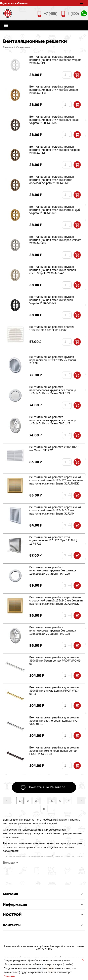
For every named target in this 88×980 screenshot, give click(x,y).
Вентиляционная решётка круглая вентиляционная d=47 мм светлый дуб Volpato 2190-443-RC (55, 210)
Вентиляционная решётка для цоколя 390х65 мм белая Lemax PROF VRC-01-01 (55, 661)
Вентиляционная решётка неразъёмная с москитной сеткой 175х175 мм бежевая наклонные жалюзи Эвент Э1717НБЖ (56, 480)
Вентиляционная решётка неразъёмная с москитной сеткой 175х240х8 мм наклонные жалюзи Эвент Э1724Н (55, 510)
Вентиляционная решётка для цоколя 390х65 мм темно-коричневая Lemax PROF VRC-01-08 (54, 751)
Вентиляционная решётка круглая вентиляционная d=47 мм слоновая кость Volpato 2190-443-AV (53, 270)
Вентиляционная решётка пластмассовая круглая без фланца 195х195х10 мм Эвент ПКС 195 (53, 631)
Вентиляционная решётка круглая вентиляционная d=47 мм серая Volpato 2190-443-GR (55, 240)
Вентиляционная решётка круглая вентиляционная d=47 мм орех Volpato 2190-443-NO (55, 150)
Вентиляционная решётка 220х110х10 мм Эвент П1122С (54, 449)
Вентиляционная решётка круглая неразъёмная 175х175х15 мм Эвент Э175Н (53, 360)
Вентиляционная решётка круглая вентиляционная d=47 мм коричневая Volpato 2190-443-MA (54, 120)
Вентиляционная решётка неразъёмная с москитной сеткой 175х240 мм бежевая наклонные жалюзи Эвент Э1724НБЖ (56, 600)
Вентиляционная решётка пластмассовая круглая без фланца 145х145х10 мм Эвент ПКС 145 (53, 420)
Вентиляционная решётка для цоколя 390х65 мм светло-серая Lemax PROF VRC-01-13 (54, 721)
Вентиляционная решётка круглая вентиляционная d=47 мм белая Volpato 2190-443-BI (55, 60)
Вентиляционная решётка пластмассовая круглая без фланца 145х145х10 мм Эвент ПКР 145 (53, 390)
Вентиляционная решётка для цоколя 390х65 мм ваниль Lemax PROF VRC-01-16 (54, 691)
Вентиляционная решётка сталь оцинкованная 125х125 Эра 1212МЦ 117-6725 (53, 540)
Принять (9, 976)
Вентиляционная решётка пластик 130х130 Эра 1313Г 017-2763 (52, 328)
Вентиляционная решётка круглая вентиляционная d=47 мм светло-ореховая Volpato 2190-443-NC (52, 180)
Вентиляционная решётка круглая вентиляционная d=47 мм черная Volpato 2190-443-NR (52, 300)
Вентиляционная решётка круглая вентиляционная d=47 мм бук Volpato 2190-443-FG (54, 90)
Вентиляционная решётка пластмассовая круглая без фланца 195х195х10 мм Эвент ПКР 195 (53, 570)
